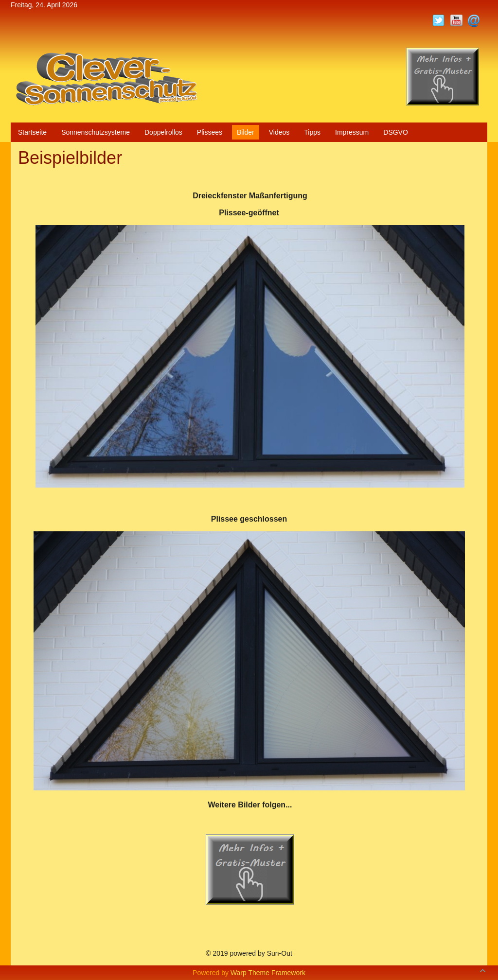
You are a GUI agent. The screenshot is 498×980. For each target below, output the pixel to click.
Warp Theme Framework (268, 973)
